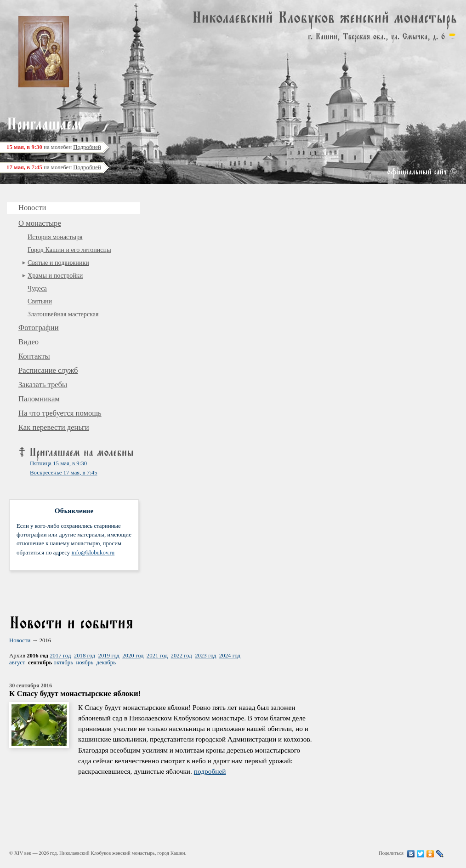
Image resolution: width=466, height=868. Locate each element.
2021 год (157, 656)
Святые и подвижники (58, 263)
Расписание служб (48, 370)
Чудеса (37, 288)
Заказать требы (43, 385)
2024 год (230, 656)
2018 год (85, 656)
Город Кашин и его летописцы (69, 250)
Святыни (40, 301)
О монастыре (40, 223)
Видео (28, 342)
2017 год (60, 656)
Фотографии (39, 328)
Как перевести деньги (54, 427)
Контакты (34, 356)
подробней (210, 771)
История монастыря (55, 237)
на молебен (54, 147)
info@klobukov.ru (93, 553)
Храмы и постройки (55, 275)
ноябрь (85, 662)
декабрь (106, 662)
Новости (20, 640)
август (17, 662)
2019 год (108, 656)
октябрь (63, 662)
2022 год (182, 656)
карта (452, 36)
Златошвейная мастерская (63, 314)
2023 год (205, 656)
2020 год (133, 656)
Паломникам (39, 399)
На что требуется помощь (60, 413)
